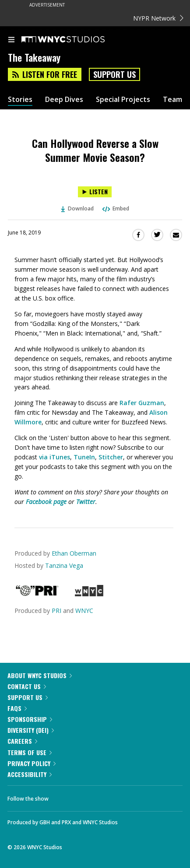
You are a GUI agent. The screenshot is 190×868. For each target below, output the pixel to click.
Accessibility (30, 774)
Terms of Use (30, 752)
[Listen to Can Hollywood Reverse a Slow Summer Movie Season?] (95, 192)
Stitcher (111, 457)
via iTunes (55, 457)
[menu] (11, 40)
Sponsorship (30, 719)
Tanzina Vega (64, 565)
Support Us (114, 74)
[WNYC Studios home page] (74, 40)
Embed (115, 208)
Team (172, 100)
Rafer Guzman (142, 403)
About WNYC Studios (40, 675)
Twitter (86, 502)
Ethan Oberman (74, 553)
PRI (56, 611)
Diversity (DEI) (31, 730)
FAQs (17, 708)
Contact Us (27, 686)
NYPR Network (158, 18)
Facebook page (46, 502)
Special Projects (123, 100)
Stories (20, 100)
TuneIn (84, 457)
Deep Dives (64, 100)
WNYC (84, 611)
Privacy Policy (32, 763)
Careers (22, 741)
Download (77, 208)
